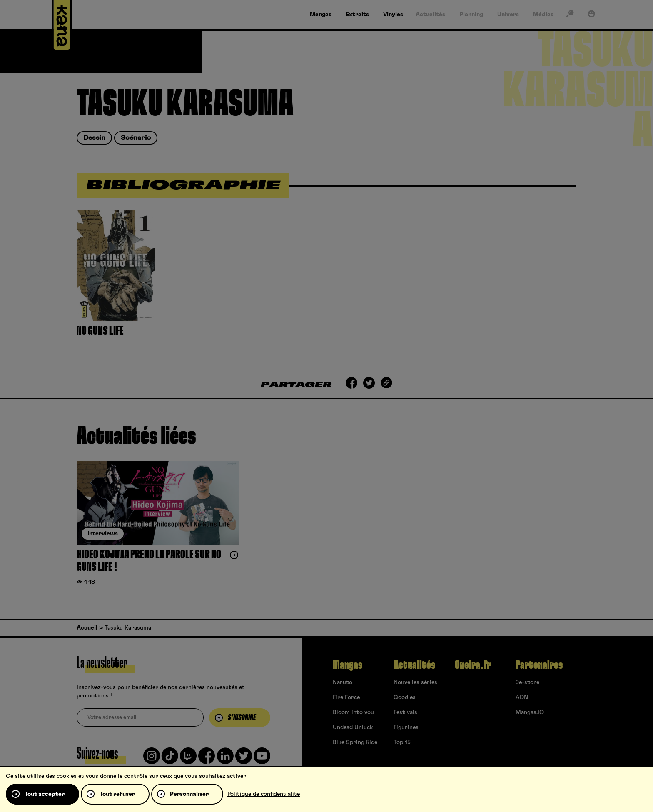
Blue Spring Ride (355, 742)
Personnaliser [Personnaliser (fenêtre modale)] (189, 794)
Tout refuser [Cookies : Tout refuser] (117, 794)
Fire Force (346, 697)
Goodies (405, 697)
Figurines (406, 727)
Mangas (348, 665)
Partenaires (539, 665)
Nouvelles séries (415, 682)
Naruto (343, 682)
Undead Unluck (353, 727)
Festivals (405, 712)
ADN (522, 697)
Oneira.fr (473, 665)
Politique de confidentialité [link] (264, 794)
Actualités (414, 665)
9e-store (527, 682)
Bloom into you (353, 712)
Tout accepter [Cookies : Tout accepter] (45, 794)
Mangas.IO (530, 712)
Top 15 (402, 742)
